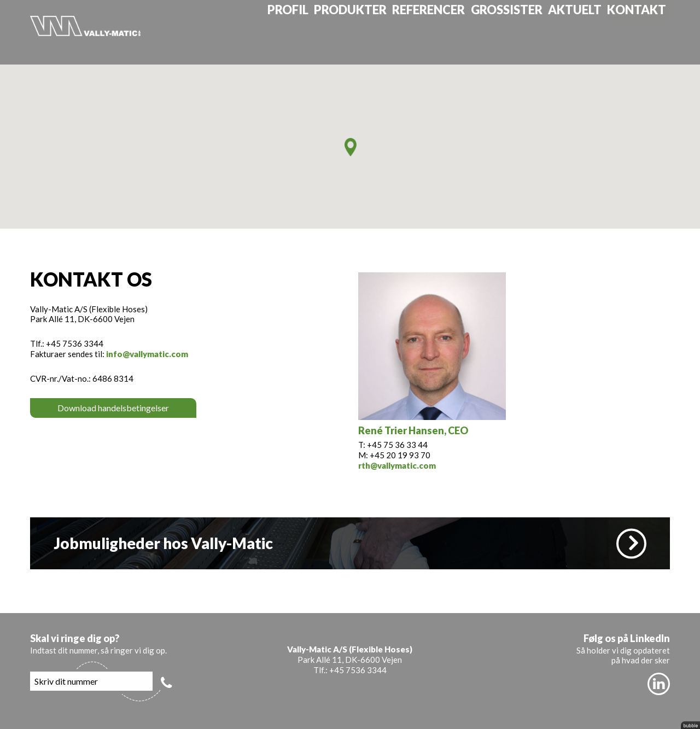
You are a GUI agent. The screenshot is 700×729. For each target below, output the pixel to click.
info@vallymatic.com (147, 354)
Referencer (444, 32)
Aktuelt (585, 32)
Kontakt (646, 32)
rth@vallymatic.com (397, 465)
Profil (305, 32)
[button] (351, 147)
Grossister (520, 32)
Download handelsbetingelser (113, 408)
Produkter (367, 32)
